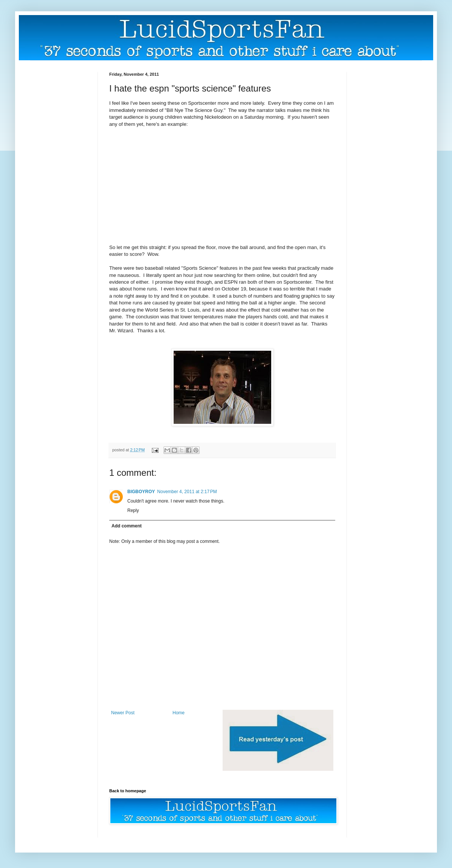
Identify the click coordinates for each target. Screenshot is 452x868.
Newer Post (123, 713)
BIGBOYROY (141, 492)
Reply (133, 510)
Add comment (127, 526)
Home (179, 713)
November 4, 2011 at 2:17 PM (187, 492)
